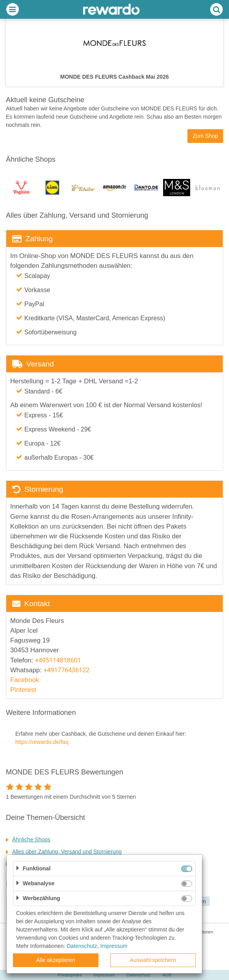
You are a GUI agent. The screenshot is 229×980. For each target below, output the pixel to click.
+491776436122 (66, 670)
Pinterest (23, 690)
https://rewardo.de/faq (42, 742)
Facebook (25, 680)
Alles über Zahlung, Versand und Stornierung (67, 852)
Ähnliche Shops (31, 839)
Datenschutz (82, 946)
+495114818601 (58, 660)
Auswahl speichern (153, 960)
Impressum (114, 946)
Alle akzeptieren (56, 960)
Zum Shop (205, 136)
